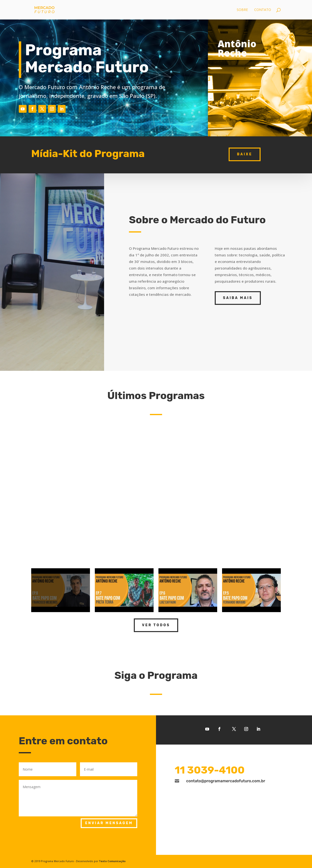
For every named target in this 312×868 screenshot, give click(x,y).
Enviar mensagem (109, 823)
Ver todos (156, 625)
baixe (245, 154)
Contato (263, 10)
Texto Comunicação (112, 861)
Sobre (242, 10)
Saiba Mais (238, 298)
